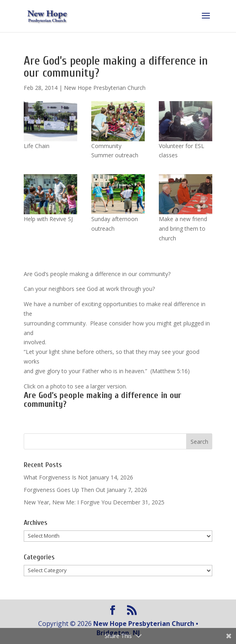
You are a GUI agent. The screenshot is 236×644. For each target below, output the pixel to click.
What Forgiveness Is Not (56, 477)
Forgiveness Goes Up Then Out (65, 490)
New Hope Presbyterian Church (105, 88)
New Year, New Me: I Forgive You (68, 502)
